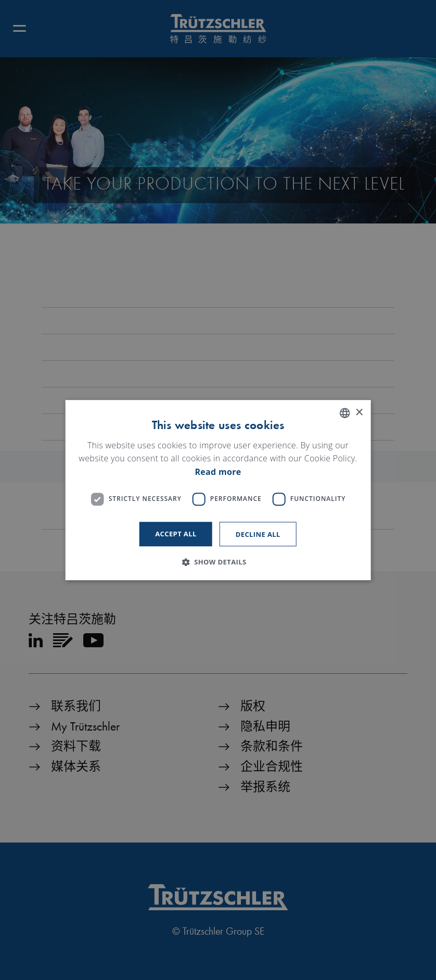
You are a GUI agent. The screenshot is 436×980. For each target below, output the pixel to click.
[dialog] (218, 490)
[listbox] (344, 413)
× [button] (359, 413)
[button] (218, 562)
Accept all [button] (176, 534)
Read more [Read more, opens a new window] (218, 472)
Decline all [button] (258, 534)
